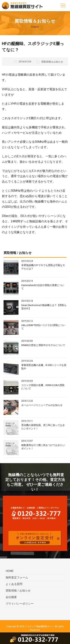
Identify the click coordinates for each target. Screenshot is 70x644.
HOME (10, 572)
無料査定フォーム (17, 578)
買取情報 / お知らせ (18, 591)
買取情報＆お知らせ (52, 62)
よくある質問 (14, 585)
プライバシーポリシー (20, 604)
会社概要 (11, 598)
